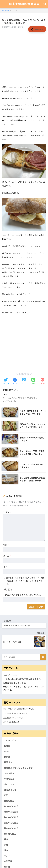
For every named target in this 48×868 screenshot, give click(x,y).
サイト (6, 567)
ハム (15, 398)
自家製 (7, 757)
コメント (7, 512)
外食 (6, 850)
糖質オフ (8, 762)
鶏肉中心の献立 (11, 823)
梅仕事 (7, 746)
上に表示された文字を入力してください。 (23, 595)
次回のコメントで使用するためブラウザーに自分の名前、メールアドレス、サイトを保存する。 (25, 581)
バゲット (32, 398)
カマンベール (10, 401)
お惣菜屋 (8, 861)
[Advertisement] (24, 59)
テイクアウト (10, 740)
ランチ (7, 856)
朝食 (23, 398)
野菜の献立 (9, 801)
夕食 (6, 845)
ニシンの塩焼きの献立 (12, 709)
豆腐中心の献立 (11, 812)
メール (7, 556)
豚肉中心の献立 (11, 828)
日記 (6, 795)
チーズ (7, 398)
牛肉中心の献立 (11, 817)
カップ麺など (10, 773)
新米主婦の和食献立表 (24, 4)
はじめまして (10, 790)
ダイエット (9, 784)
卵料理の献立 (10, 834)
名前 (6, 545)
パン (16, 390)
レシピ (7, 751)
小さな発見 (9, 779)
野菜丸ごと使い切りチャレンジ (18, 768)
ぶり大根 (7, 718)
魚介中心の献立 (11, 806)
